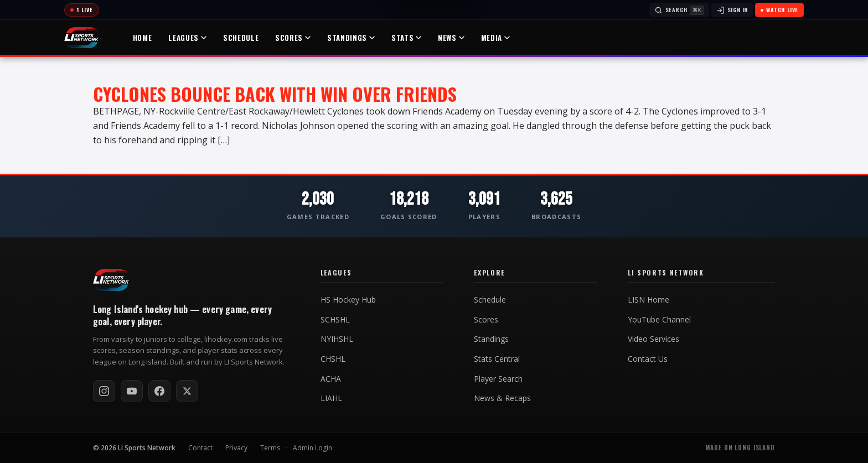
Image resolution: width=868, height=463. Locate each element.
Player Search (498, 379)
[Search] (679, 10)
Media (495, 38)
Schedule (241, 38)
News (451, 38)
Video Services (653, 339)
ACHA (331, 379)
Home (143, 38)
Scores (293, 38)
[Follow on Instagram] (104, 391)
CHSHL (333, 359)
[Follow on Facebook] (159, 391)
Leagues (187, 38)
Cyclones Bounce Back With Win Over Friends (275, 94)
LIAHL (331, 398)
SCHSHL (335, 320)
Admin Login (312, 448)
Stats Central (497, 359)
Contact (200, 448)
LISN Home (649, 300)
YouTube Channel (659, 320)
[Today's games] (82, 10)
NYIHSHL (337, 339)
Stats (406, 38)
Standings (351, 38)
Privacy (236, 448)
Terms (270, 448)
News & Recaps (502, 398)
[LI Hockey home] (111, 280)
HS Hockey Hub (348, 300)
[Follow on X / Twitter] (187, 391)
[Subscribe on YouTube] (132, 391)
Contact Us (648, 359)
